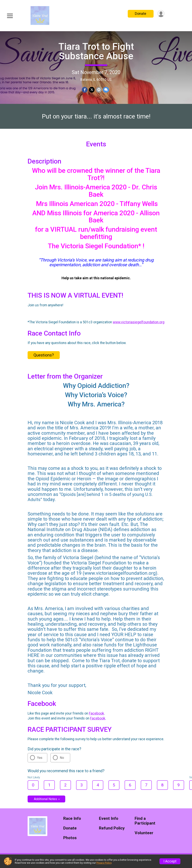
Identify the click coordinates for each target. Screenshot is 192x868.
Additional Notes (45, 801)
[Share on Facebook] (85, 90)
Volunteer (144, 835)
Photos (70, 840)
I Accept (170, 861)
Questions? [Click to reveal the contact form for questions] (44, 357)
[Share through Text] (106, 90)
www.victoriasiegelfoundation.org (139, 324)
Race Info (72, 821)
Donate (140, 14)
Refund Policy (112, 831)
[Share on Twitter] (92, 90)
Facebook (96, 716)
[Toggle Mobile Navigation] (10, 16)
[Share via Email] (99, 90)
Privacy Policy (104, 863)
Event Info (109, 821)
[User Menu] (161, 14)
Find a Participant (145, 823)
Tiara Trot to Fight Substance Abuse (96, 51)
